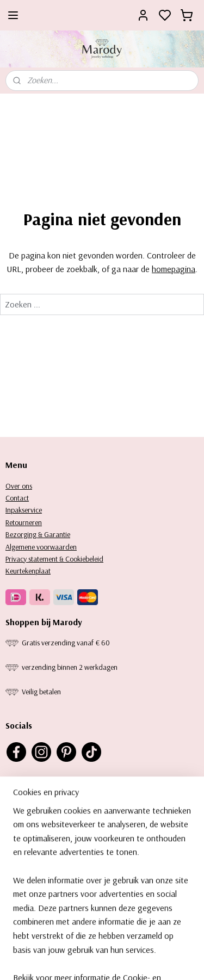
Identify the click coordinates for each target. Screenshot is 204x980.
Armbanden (23, 887)
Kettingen (20, 875)
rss (145, 960)
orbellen (23, 863)
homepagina (174, 269)
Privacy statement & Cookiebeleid (54, 559)
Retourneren (24, 522)
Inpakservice (24, 510)
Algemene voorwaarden (41, 547)
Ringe (14, 899)
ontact (19, 498)
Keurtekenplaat (28, 571)
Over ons (19, 486)
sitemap (127, 960)
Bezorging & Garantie (38, 534)
